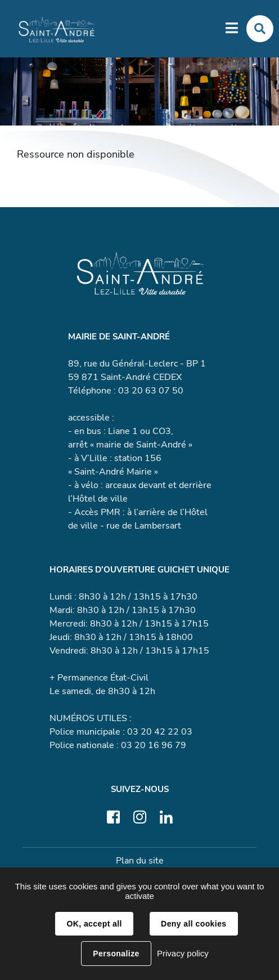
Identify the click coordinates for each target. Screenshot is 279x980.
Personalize (116, 954)
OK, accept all (94, 924)
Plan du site (140, 861)
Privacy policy (183, 953)
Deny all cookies (193, 924)
